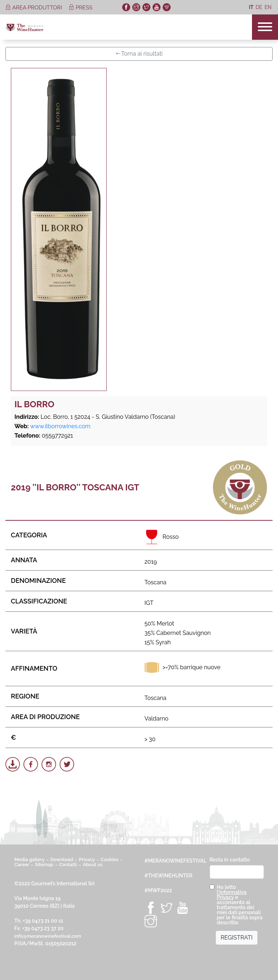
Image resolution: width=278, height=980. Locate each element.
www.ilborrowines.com (60, 426)
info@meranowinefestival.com (48, 936)
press (80, 8)
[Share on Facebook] (31, 764)
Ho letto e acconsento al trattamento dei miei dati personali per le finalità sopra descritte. (240, 905)
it (251, 7)
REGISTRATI (237, 938)
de (259, 7)
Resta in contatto (230, 860)
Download (62, 859)
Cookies (110, 859)
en (268, 7)
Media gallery (30, 859)
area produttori (34, 8)
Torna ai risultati (139, 54)
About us (93, 865)
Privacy (87, 859)
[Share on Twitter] (67, 764)
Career (22, 865)
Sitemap (44, 865)
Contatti (68, 865)
